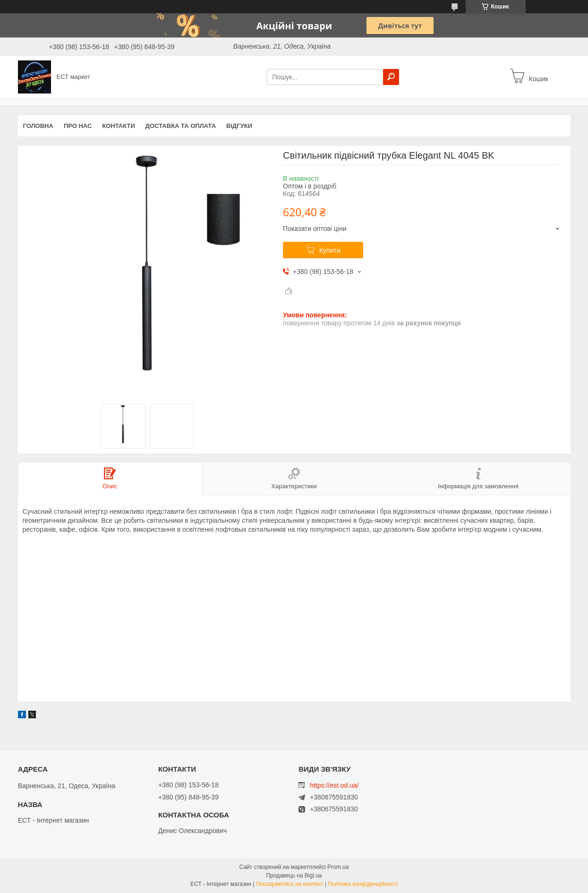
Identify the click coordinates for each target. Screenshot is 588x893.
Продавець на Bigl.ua (294, 876)
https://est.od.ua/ (334, 785)
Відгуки (239, 126)
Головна (38, 126)
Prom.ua (338, 867)
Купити (330, 250)
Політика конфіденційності (363, 884)
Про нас (78, 126)
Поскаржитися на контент (290, 884)
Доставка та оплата (181, 126)
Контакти (119, 126)
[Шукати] (391, 77)
